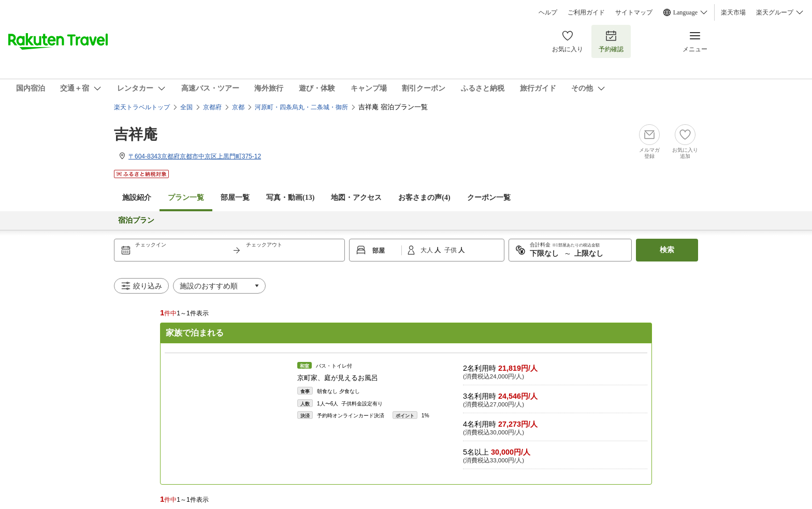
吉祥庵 (136, 134)
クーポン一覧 (489, 198)
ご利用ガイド (586, 12)
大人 (427, 250)
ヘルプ (548, 12)
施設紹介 (137, 198)
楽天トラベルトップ (142, 107)
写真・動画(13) (290, 198)
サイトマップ (634, 12)
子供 (451, 250)
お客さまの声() (424, 198)
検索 (667, 250)
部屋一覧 (235, 198)
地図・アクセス (356, 198)
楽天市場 (733, 12)
